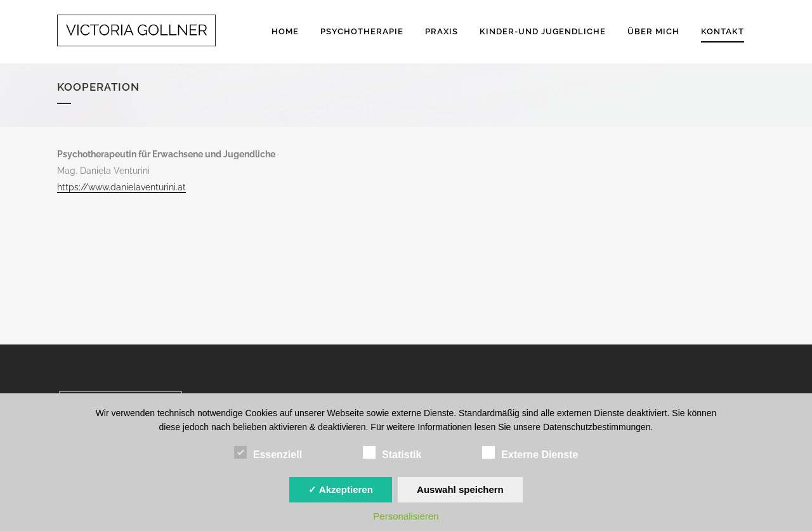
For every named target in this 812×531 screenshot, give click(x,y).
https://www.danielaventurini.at (121, 187)
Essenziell (268, 453)
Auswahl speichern (460, 489)
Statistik (392, 453)
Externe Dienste (530, 453)
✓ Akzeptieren (341, 489)
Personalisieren (406, 516)
